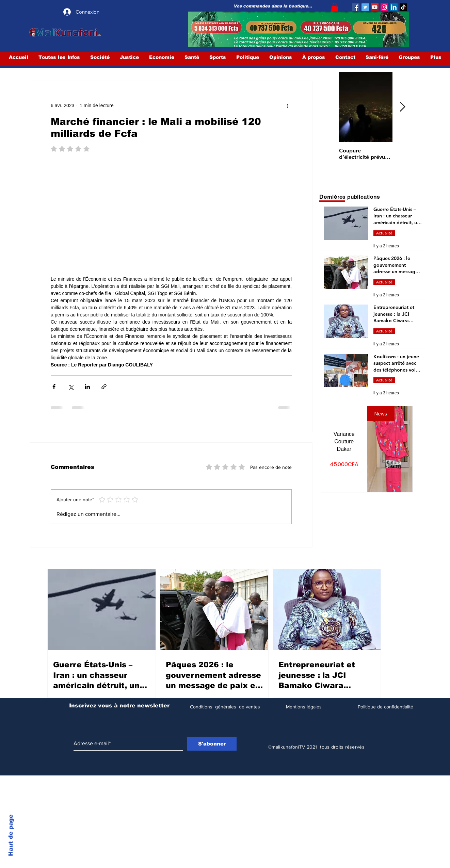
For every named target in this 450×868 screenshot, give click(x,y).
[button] (335, 7)
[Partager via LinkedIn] (87, 387)
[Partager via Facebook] (54, 387)
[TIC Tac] (403, 7)
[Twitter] (365, 7)
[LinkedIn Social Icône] (394, 7)
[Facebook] (356, 7)
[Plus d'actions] (288, 105)
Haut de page (11, 835)
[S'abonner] (212, 744)
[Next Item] (402, 107)
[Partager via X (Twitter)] (71, 387)
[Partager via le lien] (104, 387)
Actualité (384, 233)
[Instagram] (384, 7)
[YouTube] (375, 7)
